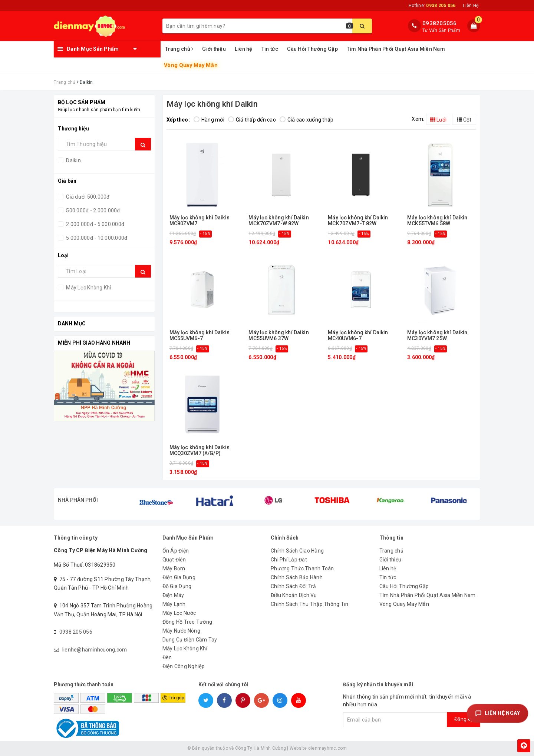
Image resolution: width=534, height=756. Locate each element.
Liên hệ (244, 49)
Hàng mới (209, 120)
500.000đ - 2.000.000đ (93, 210)
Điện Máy (173, 595)
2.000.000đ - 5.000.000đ (95, 224)
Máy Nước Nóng (181, 631)
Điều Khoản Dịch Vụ (294, 595)
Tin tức (270, 49)
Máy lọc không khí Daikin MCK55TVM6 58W (437, 220)
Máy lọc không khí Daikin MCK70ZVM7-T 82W (358, 220)
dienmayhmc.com (328, 748)
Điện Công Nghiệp (184, 666)
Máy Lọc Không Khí (88, 288)
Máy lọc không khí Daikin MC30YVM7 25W (437, 335)
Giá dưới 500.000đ (87, 197)
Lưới (438, 120)
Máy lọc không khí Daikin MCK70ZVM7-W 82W (278, 220)
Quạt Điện (174, 560)
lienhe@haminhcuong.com (95, 650)
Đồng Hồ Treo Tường (187, 622)
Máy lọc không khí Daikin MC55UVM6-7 (200, 335)
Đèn (167, 657)
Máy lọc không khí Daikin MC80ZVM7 (200, 220)
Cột (464, 120)
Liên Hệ (471, 6)
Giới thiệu (214, 49)
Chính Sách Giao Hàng (297, 551)
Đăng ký (464, 719)
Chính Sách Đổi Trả (294, 586)
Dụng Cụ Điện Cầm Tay (190, 640)
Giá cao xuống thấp (307, 120)
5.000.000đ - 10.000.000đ (96, 238)
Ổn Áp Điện (176, 551)
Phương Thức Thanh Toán (302, 568)
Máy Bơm (174, 568)
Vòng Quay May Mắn (190, 65)
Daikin (73, 160)
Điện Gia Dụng (179, 577)
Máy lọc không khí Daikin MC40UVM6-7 (358, 335)
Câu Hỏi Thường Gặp (312, 49)
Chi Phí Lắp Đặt (289, 560)
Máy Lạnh (174, 604)
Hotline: (432, 6)
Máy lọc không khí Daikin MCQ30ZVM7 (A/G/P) (200, 450)
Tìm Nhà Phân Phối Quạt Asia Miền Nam (396, 49)
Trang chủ (179, 49)
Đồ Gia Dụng (177, 586)
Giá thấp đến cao (252, 120)
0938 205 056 (76, 632)
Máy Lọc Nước (179, 613)
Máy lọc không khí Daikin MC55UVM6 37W (278, 335)
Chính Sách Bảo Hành (297, 577)
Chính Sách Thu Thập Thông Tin (309, 604)
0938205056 (440, 23)
